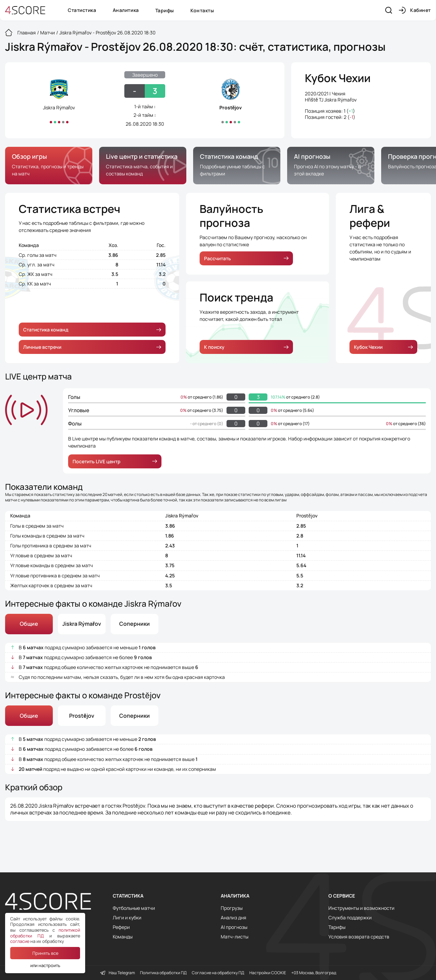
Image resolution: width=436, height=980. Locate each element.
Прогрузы (232, 908)
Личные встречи (92, 347)
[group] (49, 166)
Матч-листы (235, 937)
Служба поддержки (350, 918)
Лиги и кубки (127, 918)
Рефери (121, 927)
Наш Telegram (118, 973)
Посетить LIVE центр (115, 461)
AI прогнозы (234, 927)
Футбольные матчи (134, 908)
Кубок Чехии (338, 78)
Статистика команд (92, 330)
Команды (123, 937)
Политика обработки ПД (163, 973)
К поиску (246, 347)
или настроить (45, 965)
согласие (20, 941)
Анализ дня (233, 918)
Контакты (202, 10)
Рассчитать (246, 258)
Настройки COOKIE (268, 973)
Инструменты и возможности (361, 908)
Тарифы (165, 10)
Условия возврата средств (359, 937)
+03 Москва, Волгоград (314, 973)
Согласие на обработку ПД (218, 973)
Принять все (45, 953)
